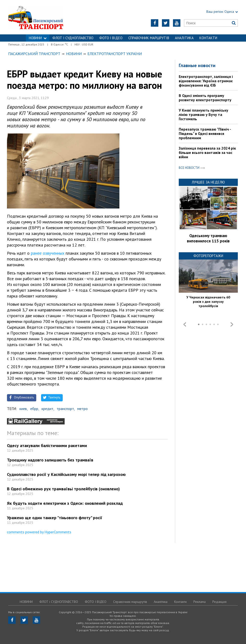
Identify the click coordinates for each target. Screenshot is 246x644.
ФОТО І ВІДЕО (111, 38)
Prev (185, 324)
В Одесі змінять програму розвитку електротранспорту (205, 98)
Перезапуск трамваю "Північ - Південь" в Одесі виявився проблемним (205, 133)
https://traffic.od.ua (48, 17)
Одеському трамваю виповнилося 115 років (208, 238)
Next (232, 324)
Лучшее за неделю (208, 182)
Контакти (208, 38)
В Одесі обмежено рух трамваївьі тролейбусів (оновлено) (63, 489)
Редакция (219, 602)
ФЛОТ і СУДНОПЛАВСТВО (73, 38)
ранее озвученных (48, 253)
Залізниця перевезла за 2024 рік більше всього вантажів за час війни (207, 152)
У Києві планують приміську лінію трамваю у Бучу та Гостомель (203, 114)
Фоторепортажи (208, 256)
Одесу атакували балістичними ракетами (47, 445)
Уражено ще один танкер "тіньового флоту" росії (55, 518)
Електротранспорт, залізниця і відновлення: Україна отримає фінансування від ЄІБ (206, 81)
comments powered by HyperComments (39, 532)
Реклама (200, 602)
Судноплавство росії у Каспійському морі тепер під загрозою (66, 474)
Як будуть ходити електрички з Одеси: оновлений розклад (65, 503)
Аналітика (184, 38)
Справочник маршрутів (149, 38)
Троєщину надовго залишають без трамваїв (50, 460)
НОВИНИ (38, 38)
